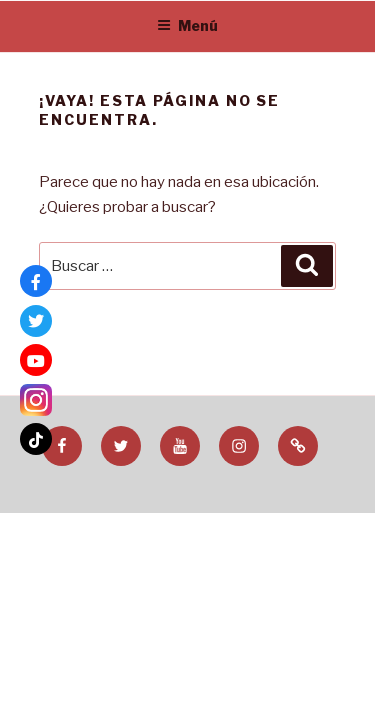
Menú (187, 25)
